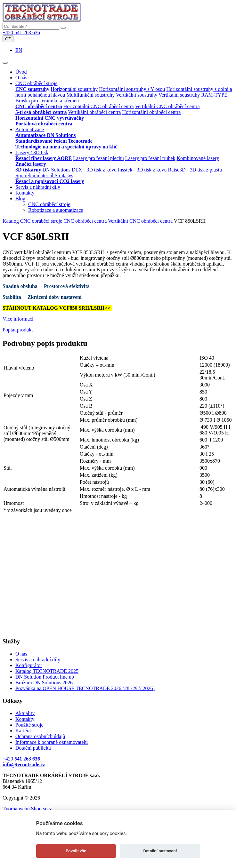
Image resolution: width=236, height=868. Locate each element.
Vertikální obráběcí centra (94, 112)
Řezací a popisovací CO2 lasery (50, 181)
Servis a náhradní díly (38, 187)
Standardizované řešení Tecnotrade (54, 141)
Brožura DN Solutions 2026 (44, 683)
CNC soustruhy (32, 89)
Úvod (21, 72)
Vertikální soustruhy (137, 95)
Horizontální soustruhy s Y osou (132, 89)
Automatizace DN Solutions (45, 135)
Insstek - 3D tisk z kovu (143, 170)
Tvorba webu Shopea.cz (27, 809)
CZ (8, 39)
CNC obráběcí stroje (37, 83)
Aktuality (25, 713)
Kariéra (23, 731)
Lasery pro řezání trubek (150, 158)
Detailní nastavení (160, 851)
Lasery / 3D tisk (32, 152)
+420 (21, 759)
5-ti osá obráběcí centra (41, 112)
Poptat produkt (18, 330)
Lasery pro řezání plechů (98, 158)
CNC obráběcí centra (39, 106)
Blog (20, 199)
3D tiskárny (28, 170)
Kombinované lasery (198, 158)
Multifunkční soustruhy (91, 95)
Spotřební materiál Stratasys (44, 175)
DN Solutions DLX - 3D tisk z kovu (79, 170)
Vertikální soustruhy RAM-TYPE (193, 95)
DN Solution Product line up (45, 677)
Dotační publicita (33, 748)
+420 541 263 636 (21, 32)
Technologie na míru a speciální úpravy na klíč (66, 147)
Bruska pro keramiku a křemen (47, 101)
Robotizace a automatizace (56, 210)
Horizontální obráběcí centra (151, 112)
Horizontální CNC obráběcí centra (99, 106)
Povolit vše (76, 851)
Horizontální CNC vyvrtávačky (50, 118)
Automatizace (30, 129)
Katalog (11, 221)
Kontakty (25, 193)
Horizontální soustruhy (74, 89)
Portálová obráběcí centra (44, 124)
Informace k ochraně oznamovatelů (52, 742)
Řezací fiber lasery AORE (44, 158)
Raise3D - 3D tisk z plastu (195, 170)
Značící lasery (31, 164)
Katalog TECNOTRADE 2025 (47, 671)
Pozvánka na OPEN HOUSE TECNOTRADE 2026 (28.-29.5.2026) (85, 688)
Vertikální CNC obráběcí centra (167, 106)
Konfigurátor (29, 665)
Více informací (18, 319)
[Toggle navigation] (5, 63)
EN (19, 50)
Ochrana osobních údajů (40, 736)
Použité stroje (29, 725)
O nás (21, 78)
